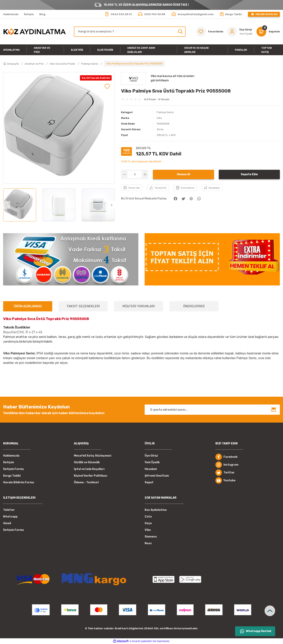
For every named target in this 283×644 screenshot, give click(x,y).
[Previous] (6, 205)
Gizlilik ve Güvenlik (87, 462)
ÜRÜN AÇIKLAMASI (28, 306)
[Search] (130, 32)
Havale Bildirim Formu (19, 482)
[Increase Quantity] (145, 174)
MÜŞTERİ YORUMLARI (139, 306)
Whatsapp (10, 517)
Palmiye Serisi (165, 112)
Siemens (151, 537)
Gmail (7, 523)
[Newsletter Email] (212, 410)
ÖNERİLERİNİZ (194, 306)
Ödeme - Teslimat (86, 482)
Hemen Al (183, 174)
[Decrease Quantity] (124, 174)
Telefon (9, 510)
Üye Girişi (151, 456)
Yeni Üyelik (152, 462)
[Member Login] (240, 32)
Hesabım (151, 469)
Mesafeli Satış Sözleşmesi (93, 456)
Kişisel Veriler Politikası (91, 476)
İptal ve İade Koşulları (89, 469)
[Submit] (274, 410)
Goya (148, 523)
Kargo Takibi (12, 476)
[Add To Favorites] (107, 86)
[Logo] (34, 32)
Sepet (149, 482)
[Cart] (268, 32)
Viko (159, 118)
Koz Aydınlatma (156, 510)
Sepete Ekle (249, 174)
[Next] (112, 205)
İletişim (9, 462)
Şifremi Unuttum (157, 476)
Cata (148, 517)
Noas (148, 543)
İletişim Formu (13, 469)
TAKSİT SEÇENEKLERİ (83, 306)
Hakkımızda (11, 456)
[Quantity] (135, 174)
